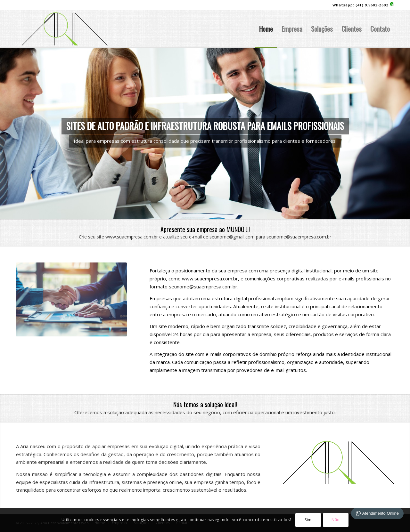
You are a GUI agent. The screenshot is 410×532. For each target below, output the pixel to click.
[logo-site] (65, 29)
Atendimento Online (377, 513)
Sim (308, 520)
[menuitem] (266, 29)
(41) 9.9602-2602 (375, 5)
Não (336, 520)
